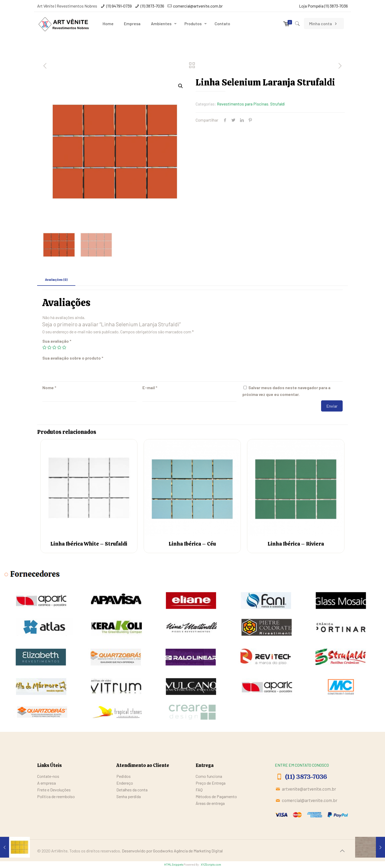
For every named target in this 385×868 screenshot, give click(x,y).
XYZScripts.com (211, 864)
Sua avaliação (57, 341)
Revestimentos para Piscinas (243, 104)
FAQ (199, 790)
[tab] (56, 280)
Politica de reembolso (56, 796)
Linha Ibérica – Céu (192, 544)
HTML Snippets (174, 864)
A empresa (47, 783)
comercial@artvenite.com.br (198, 6)
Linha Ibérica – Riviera (296, 544)
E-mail (150, 387)
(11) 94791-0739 (119, 6)
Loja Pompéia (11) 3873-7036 (323, 6)
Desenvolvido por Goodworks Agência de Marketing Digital (172, 851)
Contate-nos (48, 776)
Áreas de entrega (210, 803)
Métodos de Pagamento (216, 796)
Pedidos (124, 776)
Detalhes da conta (132, 790)
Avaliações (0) (56, 280)
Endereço (125, 783)
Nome (49, 387)
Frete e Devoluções (54, 790)
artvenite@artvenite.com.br (309, 789)
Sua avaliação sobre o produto (73, 358)
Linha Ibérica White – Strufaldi (89, 544)
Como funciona (209, 776)
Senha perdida (129, 796)
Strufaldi (278, 104)
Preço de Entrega (211, 783)
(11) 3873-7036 (152, 6)
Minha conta (324, 24)
